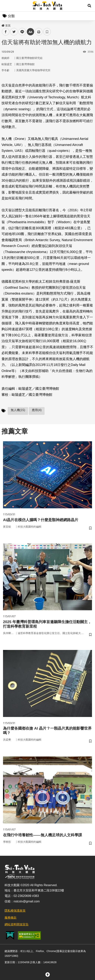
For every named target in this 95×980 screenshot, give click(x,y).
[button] (89, 6)
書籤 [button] (47, 32)
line (21, 32)
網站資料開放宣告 (17, 924)
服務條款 (11, 918)
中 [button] (30, 32)
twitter (14, 32)
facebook (6, 32)
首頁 (6, 25)
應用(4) (37, 410)
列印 (39, 32)
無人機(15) (18, 410)
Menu (6, 6)
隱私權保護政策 (15, 911)
